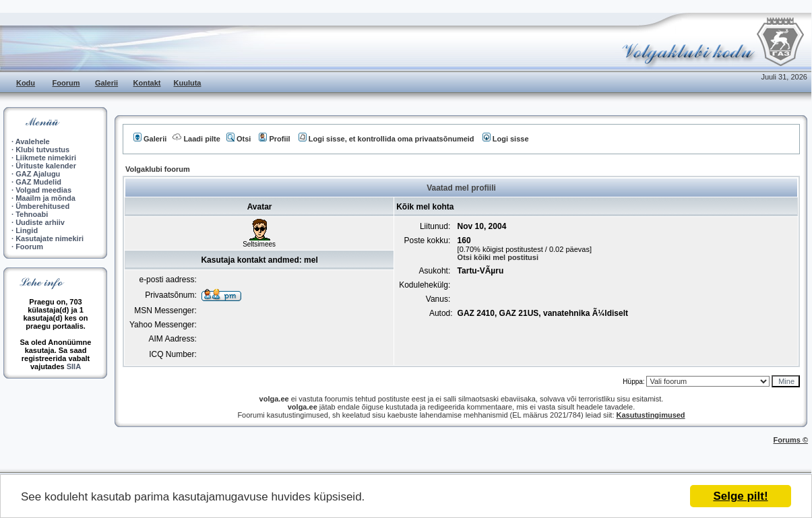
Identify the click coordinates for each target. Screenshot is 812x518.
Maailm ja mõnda (45, 198)
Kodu (26, 83)
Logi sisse (506, 139)
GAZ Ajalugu (38, 174)
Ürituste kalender (46, 166)
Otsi (239, 139)
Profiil (274, 139)
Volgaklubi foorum (158, 169)
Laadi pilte (196, 139)
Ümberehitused (42, 206)
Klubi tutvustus (42, 150)
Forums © (791, 440)
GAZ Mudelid (38, 182)
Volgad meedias (43, 190)
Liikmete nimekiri (46, 158)
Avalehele (33, 141)
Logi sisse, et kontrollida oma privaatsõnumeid (386, 139)
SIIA (74, 366)
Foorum (66, 83)
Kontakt (147, 83)
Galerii (106, 83)
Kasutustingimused (651, 415)
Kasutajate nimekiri (50, 238)
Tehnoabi (32, 214)
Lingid (27, 230)
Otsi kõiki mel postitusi (498, 257)
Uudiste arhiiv (40, 222)
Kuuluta (188, 83)
